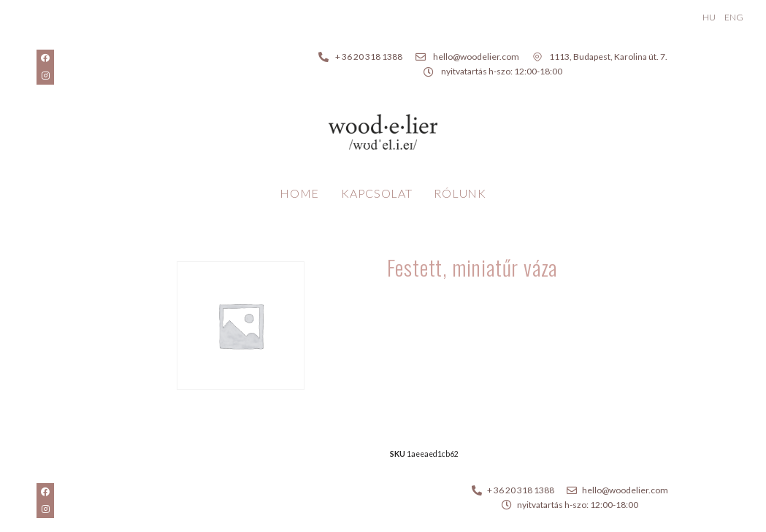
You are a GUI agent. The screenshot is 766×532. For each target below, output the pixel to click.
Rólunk (460, 193)
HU (709, 17)
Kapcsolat (376, 193)
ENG (734, 17)
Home (299, 193)
